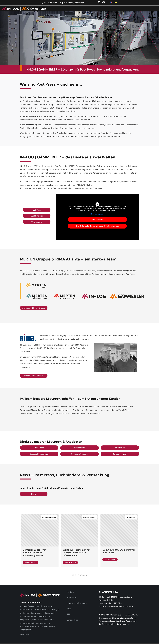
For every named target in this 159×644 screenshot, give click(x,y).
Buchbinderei (37, 216)
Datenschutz (73, 620)
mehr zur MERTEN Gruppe (34, 308)
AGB (69, 609)
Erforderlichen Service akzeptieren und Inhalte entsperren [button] (97, 226)
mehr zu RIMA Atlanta (34, 376)
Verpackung (37, 222)
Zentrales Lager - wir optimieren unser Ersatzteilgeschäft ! (34, 553)
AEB (69, 614)
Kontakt (70, 592)
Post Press (37, 210)
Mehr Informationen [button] (97, 214)
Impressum (72, 598)
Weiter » (83, 575)
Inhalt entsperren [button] (97, 219)
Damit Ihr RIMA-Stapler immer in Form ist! (119, 551)
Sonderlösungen (120, 454)
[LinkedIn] (99, 2)
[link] (23, 9)
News (34, 494)
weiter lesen (31, 562)
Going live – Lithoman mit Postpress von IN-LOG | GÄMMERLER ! (77, 553)
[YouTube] (104, 2)
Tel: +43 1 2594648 (106, 606)
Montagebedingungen (77, 603)
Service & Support (79, 454)
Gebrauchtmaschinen (39, 454)
